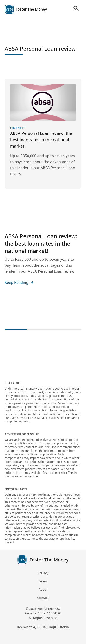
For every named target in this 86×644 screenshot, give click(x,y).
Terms (43, 581)
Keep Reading (19, 282)
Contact (43, 598)
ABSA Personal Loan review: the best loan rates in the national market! (41, 243)
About (43, 589)
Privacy (43, 573)
